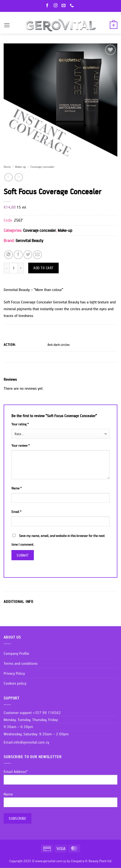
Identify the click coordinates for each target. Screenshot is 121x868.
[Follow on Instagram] (56, 6)
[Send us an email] (65, 6)
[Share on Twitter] (28, 255)
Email (16, 512)
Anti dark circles (59, 345)
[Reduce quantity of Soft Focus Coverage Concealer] (7, 268)
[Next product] (9, 177)
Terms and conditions (21, 663)
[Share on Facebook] (18, 255)
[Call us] (73, 6)
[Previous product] (19, 177)
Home (7, 167)
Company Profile (16, 653)
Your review (21, 446)
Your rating (20, 424)
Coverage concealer (42, 167)
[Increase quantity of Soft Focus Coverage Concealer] (21, 268)
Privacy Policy (14, 673)
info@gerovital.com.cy (31, 742)
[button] (7, 25)
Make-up (20, 167)
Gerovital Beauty (29, 240)
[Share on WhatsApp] (9, 255)
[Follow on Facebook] (48, 6)
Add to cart (43, 268)
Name (17, 488)
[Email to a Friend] (37, 255)
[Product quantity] (14, 268)
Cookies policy (15, 683)
